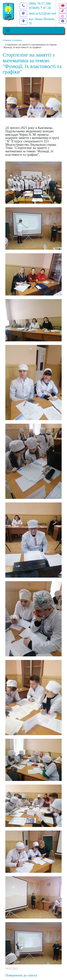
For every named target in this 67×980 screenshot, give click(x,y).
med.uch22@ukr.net (42, 13)
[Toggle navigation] (8, 30)
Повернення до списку (21, 975)
